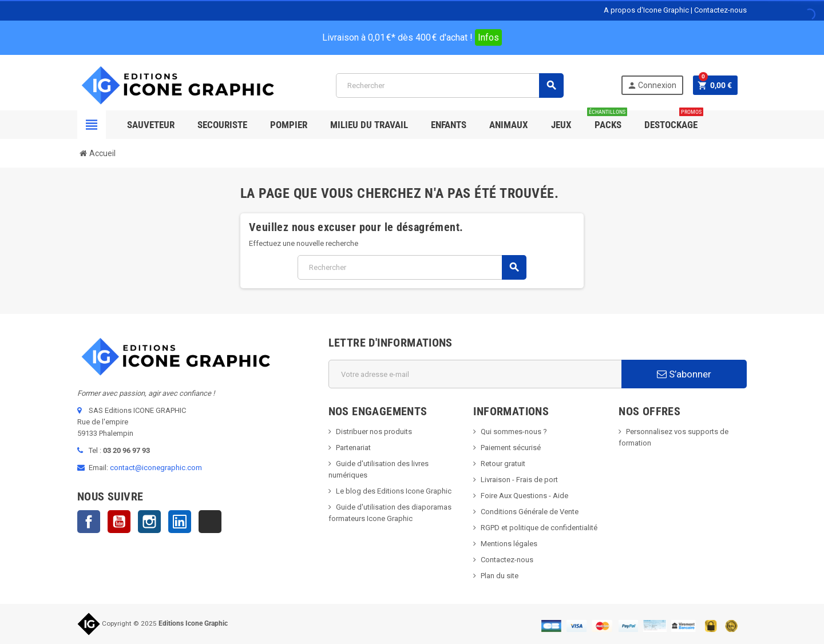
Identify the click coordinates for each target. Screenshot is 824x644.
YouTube (119, 522)
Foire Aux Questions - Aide (524, 496)
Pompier (289, 125)
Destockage (674, 120)
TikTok (210, 522)
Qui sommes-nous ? (514, 432)
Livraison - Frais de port (519, 480)
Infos (488, 37)
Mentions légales (509, 544)
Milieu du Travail (369, 125)
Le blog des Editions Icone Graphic (394, 491)
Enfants (449, 125)
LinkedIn (180, 522)
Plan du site (500, 576)
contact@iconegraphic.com (156, 468)
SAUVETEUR (151, 125)
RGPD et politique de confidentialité (539, 528)
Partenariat (353, 448)
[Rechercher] (449, 86)
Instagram (149, 522)
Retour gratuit (503, 464)
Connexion (652, 86)
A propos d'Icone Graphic (646, 10)
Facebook (89, 522)
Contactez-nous (720, 10)
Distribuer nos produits (374, 432)
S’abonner (684, 374)
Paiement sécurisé (511, 448)
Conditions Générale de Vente (530, 512)
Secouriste (222, 125)
